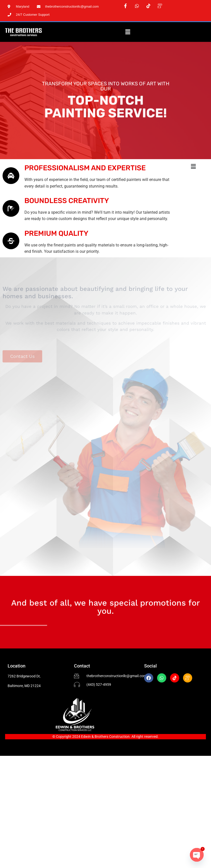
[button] (128, 32)
